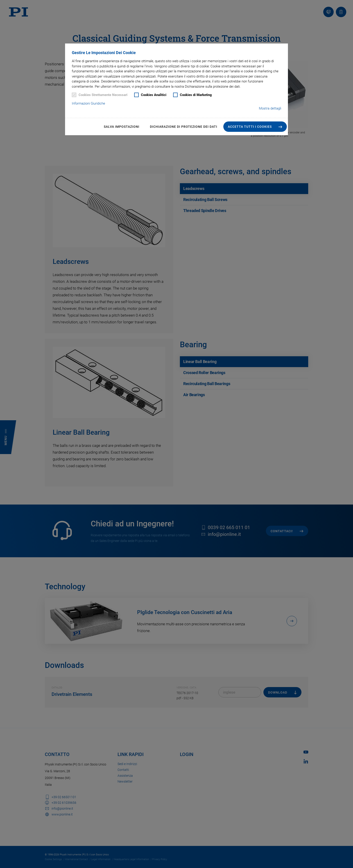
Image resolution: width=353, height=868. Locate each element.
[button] (255, 127)
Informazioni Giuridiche (88, 103)
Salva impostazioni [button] (122, 127)
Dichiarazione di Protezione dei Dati (184, 127)
